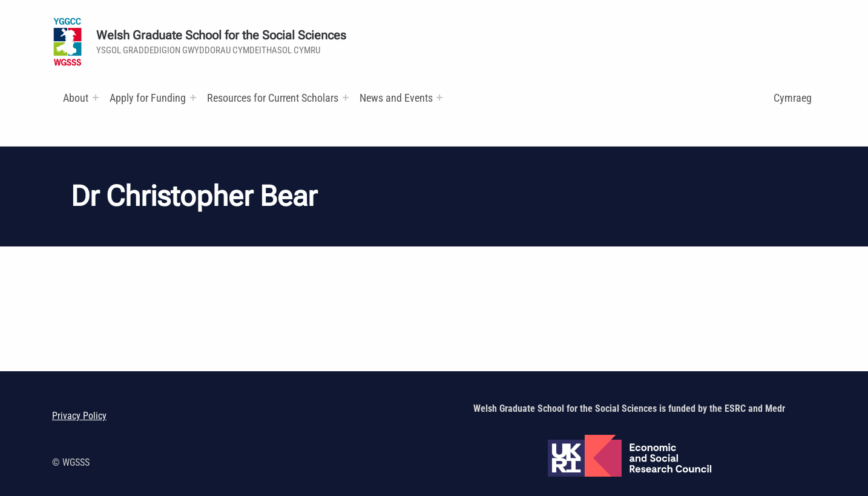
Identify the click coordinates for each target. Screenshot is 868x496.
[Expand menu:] (96, 98)
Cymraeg (793, 98)
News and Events (396, 98)
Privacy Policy (79, 416)
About (76, 98)
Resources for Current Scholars (273, 98)
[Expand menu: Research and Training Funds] (346, 98)
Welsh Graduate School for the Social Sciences (221, 35)
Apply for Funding (148, 98)
